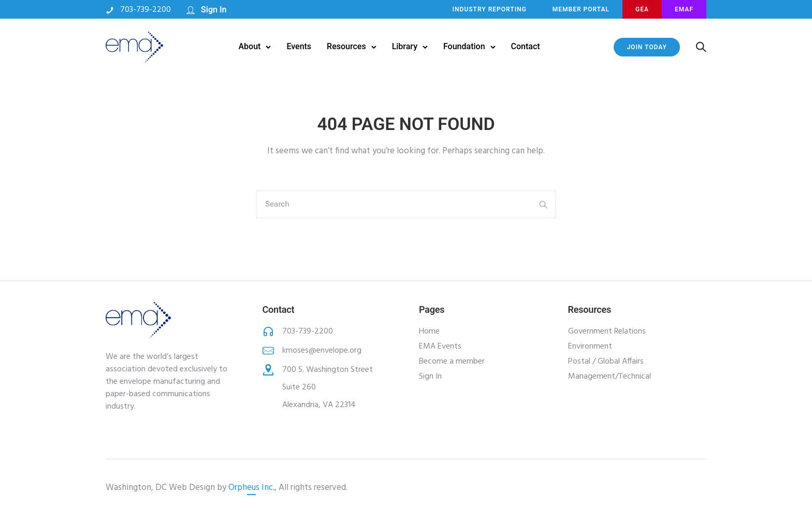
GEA (642, 9)
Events (299, 46)
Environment (590, 346)
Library (405, 46)
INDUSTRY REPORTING (490, 9)
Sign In (214, 10)
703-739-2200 (146, 10)
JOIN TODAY (647, 47)
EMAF (684, 9)
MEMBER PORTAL (581, 9)
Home (429, 331)
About (249, 46)
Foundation (464, 46)
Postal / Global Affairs (606, 362)
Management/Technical (610, 377)
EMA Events (440, 346)
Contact (526, 46)
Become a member (452, 362)
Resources (346, 46)
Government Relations (607, 331)
